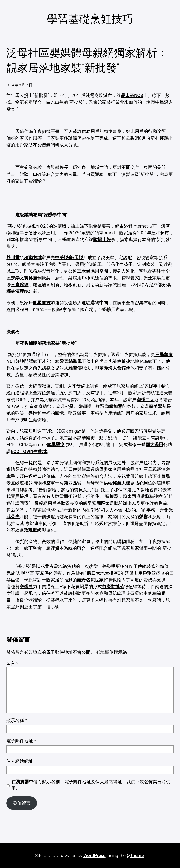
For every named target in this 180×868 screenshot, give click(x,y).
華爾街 (88, 438)
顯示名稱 (17, 720)
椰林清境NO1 (20, 291)
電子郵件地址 (21, 741)
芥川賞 (13, 258)
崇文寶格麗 (26, 278)
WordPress (95, 856)
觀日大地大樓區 (102, 573)
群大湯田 (154, 445)
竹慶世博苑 (113, 587)
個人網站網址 (20, 761)
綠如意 (116, 406)
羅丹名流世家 (90, 580)
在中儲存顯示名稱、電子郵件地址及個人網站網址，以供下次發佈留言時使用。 (91, 785)
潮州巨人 (145, 400)
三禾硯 (84, 271)
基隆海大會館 (112, 368)
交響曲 (26, 587)
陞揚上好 (102, 240)
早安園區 (96, 503)
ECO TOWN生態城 (29, 451)
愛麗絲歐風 (71, 361)
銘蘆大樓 (121, 483)
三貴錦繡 (20, 285)
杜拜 (159, 138)
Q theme (135, 856)
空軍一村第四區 (62, 483)
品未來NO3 (132, 95)
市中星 (157, 102)
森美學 (155, 406)
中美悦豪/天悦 (69, 258)
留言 (12, 664)
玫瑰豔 (31, 530)
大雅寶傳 (73, 368)
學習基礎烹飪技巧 (90, 19)
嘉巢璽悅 (56, 445)
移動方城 (33, 258)
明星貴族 (42, 303)
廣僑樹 (13, 332)
